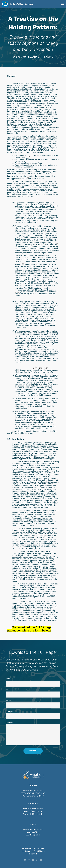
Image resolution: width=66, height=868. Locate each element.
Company (9, 711)
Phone (8, 700)
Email (8, 690)
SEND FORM (33, 751)
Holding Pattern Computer (22, 4)
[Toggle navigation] (63, 4)
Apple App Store (33, 832)
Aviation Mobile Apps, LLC (33, 829)
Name (8, 679)
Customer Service (36, 809)
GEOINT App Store (33, 835)
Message (9, 722)
